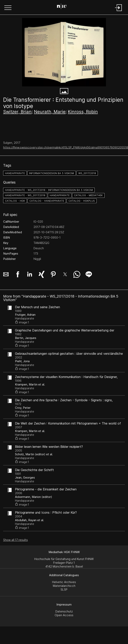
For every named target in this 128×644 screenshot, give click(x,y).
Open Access (64, 615)
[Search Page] (63, 7)
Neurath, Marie (50, 112)
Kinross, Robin (83, 112)
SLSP (64, 589)
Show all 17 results (15, 540)
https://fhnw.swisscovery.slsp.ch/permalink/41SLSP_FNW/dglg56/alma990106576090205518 (66, 147)
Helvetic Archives (64, 582)
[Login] (119, 11)
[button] (8, 8)
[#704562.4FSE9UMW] (64, 52)
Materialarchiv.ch (64, 586)
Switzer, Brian (17, 112)
